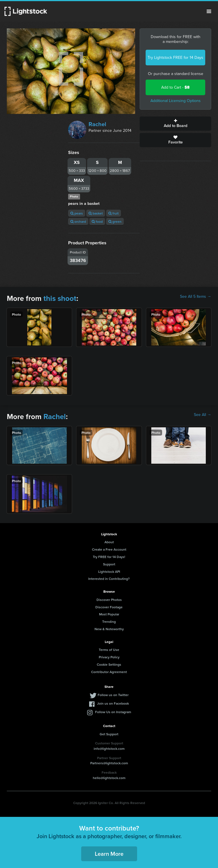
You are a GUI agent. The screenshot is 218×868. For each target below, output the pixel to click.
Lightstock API (109, 572)
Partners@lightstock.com (109, 763)
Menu (209, 11)
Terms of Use (109, 650)
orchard (78, 221)
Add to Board (175, 124)
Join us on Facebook (113, 703)
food (97, 221)
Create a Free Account (109, 549)
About (109, 542)
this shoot (60, 298)
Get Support (109, 734)
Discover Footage (109, 607)
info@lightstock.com (109, 749)
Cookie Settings (109, 664)
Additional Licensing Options (176, 101)
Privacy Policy (109, 657)
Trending (109, 622)
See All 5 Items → (196, 297)
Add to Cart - (175, 87)
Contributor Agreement (109, 672)
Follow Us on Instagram (113, 712)
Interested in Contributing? (109, 579)
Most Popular (109, 614)
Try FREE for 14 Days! (109, 557)
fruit (114, 213)
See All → (203, 415)
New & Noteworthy (109, 629)
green (115, 221)
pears (77, 213)
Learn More (109, 854)
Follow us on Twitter (113, 695)
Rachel (97, 124)
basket (96, 213)
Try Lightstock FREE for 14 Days (175, 58)
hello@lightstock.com (109, 778)
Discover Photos (109, 600)
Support (109, 564)
